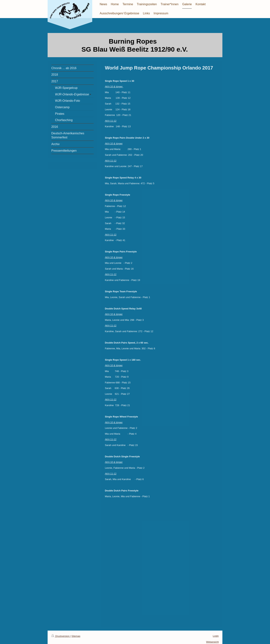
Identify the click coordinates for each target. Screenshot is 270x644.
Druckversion (61, 636)
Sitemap (76, 636)
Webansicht (212, 642)
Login (216, 636)
